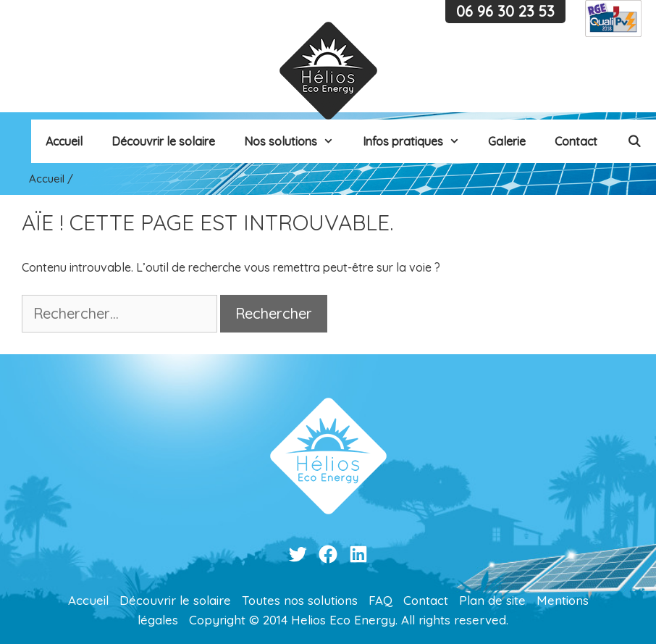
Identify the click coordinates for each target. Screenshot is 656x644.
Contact (576, 141)
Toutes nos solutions (300, 600)
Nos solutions (296, 141)
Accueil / (51, 179)
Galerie (507, 141)
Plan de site (492, 600)
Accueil (64, 141)
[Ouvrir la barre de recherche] (634, 141)
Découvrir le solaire (163, 141)
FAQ (380, 600)
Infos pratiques (419, 141)
